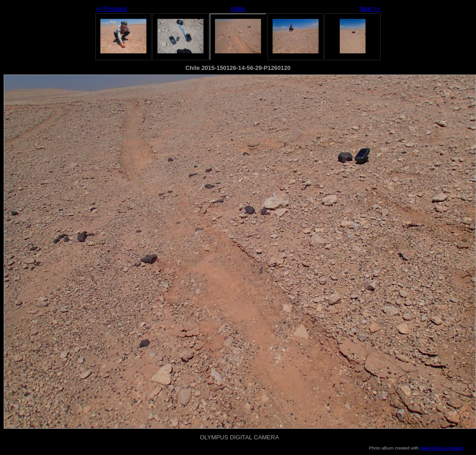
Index (238, 9)
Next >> (370, 9)
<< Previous (111, 9)
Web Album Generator (442, 448)
